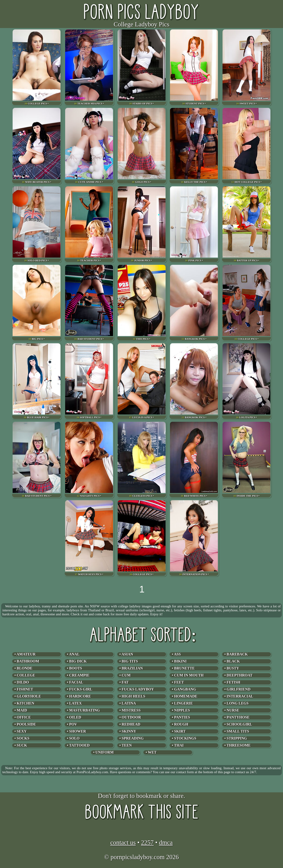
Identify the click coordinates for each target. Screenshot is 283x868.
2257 (147, 843)
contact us (123, 843)
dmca (166, 843)
